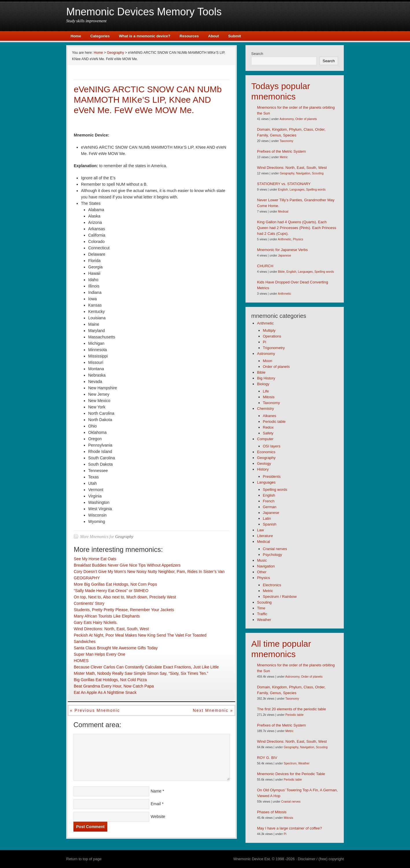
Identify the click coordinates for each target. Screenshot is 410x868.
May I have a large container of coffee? (290, 828)
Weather (264, 620)
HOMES (81, 661)
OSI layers (272, 446)
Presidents (272, 477)
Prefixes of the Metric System (281, 151)
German (270, 507)
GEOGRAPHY (87, 578)
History (263, 469)
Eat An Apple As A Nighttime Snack (105, 692)
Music (262, 560)
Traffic (262, 614)
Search (257, 54)
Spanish (270, 524)
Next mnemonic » (213, 710)
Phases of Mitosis (272, 812)
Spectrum (290, 763)
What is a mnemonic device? (145, 36)
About (214, 36)
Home (76, 36)
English (283, 190)
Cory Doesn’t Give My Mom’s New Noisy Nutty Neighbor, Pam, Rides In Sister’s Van (149, 572)
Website (158, 817)
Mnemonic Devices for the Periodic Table (291, 774)
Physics (298, 239)
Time (261, 608)
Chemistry (266, 409)
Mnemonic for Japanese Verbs (282, 250)
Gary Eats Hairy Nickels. (96, 622)
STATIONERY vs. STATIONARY (284, 184)
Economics (266, 452)
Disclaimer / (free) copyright (321, 859)
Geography (124, 537)
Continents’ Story (89, 603)
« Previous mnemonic (95, 710)
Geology (264, 464)
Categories (100, 36)
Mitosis (269, 397)
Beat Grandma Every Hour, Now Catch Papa (114, 686)
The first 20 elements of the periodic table (291, 709)
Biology (263, 384)
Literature (265, 536)
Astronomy (287, 119)
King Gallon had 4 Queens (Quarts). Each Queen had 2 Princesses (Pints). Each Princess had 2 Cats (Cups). (297, 228)
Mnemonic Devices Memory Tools (144, 12)
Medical (283, 212)
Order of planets (306, 119)
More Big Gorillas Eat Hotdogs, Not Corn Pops (115, 584)
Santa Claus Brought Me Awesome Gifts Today (116, 648)
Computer (265, 439)
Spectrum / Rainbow (280, 597)
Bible (281, 272)
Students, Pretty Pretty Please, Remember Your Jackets (124, 610)
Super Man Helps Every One (99, 654)
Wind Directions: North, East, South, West (111, 629)
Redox (268, 427)
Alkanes (269, 416)
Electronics (272, 585)
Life (266, 391)
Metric (284, 157)
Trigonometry (274, 348)
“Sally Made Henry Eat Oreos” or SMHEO (111, 591)
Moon (268, 361)
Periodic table (274, 422)
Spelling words (316, 190)
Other (262, 572)
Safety (268, 433)
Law (261, 530)
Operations (272, 336)
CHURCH (265, 266)
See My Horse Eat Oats (95, 559)
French (269, 501)
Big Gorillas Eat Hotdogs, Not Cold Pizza (110, 680)
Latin (267, 518)
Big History (266, 378)
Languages (297, 190)
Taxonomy (286, 141)
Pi (265, 342)
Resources (189, 36)
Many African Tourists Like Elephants (107, 616)
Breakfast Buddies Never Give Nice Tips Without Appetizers (127, 565)
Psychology (272, 555)
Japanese (285, 256)
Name (156, 791)
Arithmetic (285, 239)
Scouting (318, 173)
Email (156, 804)
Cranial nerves (275, 549)
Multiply (269, 330)
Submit (234, 36)
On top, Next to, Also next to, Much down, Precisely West (125, 597)
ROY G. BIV (267, 758)
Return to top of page (84, 859)
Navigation (303, 173)
